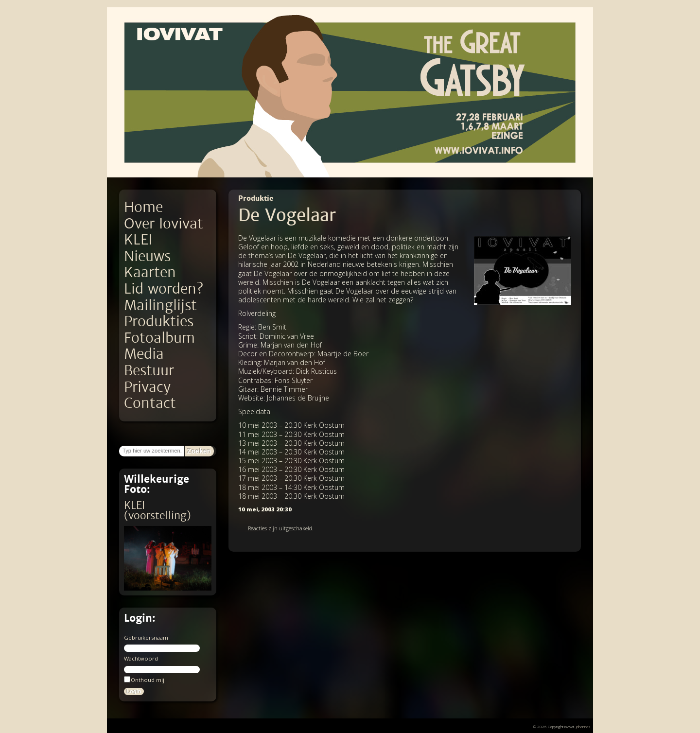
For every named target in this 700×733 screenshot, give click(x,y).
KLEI (138, 240)
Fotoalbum (159, 338)
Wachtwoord (141, 658)
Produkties (159, 322)
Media (144, 354)
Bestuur (149, 371)
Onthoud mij (144, 680)
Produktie (256, 198)
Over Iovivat (164, 224)
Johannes (583, 726)
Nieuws (147, 256)
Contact (150, 403)
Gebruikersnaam (146, 637)
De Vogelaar (287, 215)
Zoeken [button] (199, 451)
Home (143, 207)
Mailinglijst (160, 305)
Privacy (147, 387)
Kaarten (150, 272)
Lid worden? (164, 289)
